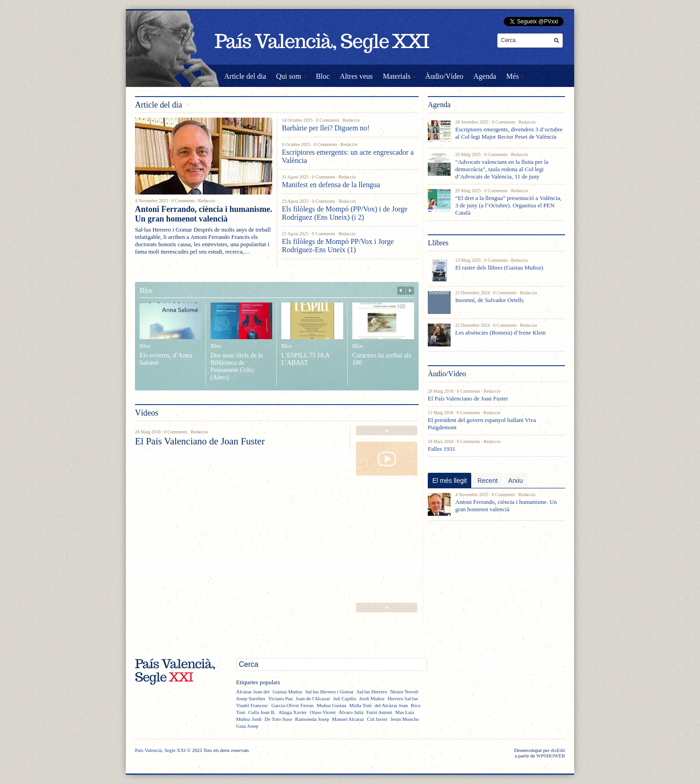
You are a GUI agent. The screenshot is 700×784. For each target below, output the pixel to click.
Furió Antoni (380, 712)
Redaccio (207, 201)
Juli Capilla (345, 698)
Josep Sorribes (251, 698)
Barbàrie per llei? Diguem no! (326, 128)
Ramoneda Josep (312, 719)
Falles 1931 (442, 449)
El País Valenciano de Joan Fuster (200, 441)
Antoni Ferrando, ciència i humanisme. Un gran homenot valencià (204, 214)
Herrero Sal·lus (403, 698)
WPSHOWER (551, 756)
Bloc (323, 76)
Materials (397, 76)
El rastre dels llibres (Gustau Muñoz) (499, 268)
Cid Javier (377, 719)
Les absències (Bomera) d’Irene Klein (501, 333)
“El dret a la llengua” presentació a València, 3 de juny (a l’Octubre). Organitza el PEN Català (508, 205)
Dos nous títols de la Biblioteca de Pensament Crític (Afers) (237, 366)
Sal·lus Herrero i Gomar (329, 692)
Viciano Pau (280, 698)
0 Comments (183, 201)
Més (513, 76)
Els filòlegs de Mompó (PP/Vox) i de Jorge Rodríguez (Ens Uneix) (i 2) (345, 213)
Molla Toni (360, 705)
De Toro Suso (278, 719)
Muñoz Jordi (249, 719)
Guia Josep (247, 726)
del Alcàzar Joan (391, 705)
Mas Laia (405, 712)
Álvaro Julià (351, 712)
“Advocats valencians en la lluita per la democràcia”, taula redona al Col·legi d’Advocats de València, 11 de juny (502, 169)
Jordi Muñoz (372, 698)
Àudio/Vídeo (444, 76)
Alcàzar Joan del (253, 692)
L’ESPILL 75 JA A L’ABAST (305, 359)
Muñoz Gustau (331, 705)
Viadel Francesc (252, 705)
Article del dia (245, 76)
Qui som (289, 76)
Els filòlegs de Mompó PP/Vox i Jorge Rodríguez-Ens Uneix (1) (338, 246)
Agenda (485, 76)
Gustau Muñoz (288, 692)
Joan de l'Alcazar (313, 698)
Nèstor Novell (404, 692)
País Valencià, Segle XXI (160, 750)
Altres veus (356, 76)
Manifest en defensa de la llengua (331, 185)
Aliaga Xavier (292, 712)
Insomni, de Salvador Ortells (489, 300)
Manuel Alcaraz (348, 719)
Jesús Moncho (405, 719)
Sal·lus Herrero (372, 692)
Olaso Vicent (323, 712)
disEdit (558, 750)
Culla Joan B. (262, 712)
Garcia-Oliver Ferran (293, 705)
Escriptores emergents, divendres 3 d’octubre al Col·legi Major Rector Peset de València (509, 133)
